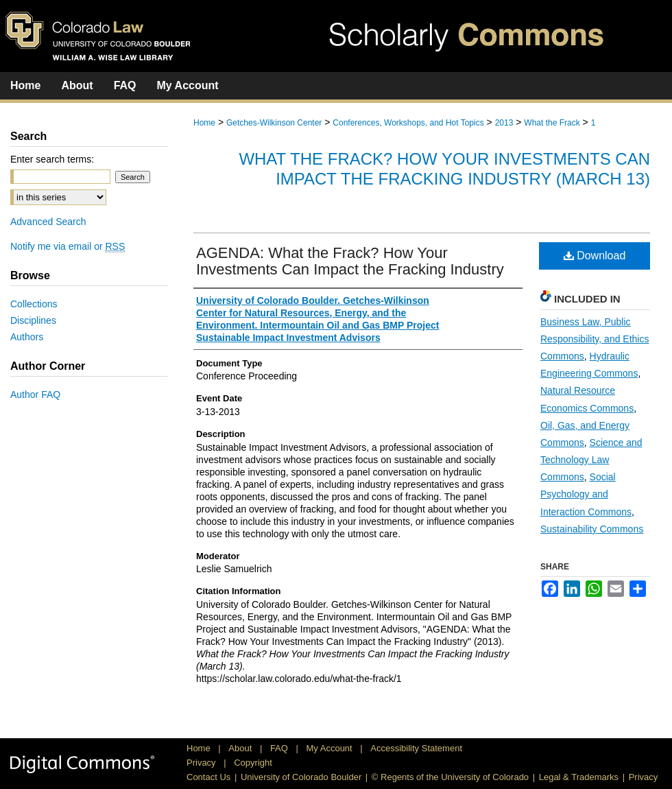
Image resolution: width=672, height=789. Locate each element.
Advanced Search (48, 222)
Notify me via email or (68, 246)
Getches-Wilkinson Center (274, 123)
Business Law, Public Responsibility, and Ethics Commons (595, 339)
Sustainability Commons (592, 529)
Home (204, 123)
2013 (504, 123)
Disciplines (33, 320)
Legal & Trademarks (579, 777)
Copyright (253, 763)
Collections (34, 304)
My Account (331, 748)
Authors (27, 337)
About (241, 748)
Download (595, 256)
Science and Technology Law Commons (591, 460)
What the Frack (552, 123)
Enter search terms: (52, 159)
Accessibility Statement (416, 748)
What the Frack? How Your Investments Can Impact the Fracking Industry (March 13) (444, 169)
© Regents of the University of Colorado (450, 777)
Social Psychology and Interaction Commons (586, 494)
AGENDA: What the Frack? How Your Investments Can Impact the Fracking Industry (350, 261)
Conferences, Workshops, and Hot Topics (408, 123)
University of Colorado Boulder (301, 777)
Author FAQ (35, 394)
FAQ (280, 748)
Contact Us (208, 777)
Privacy (202, 763)
